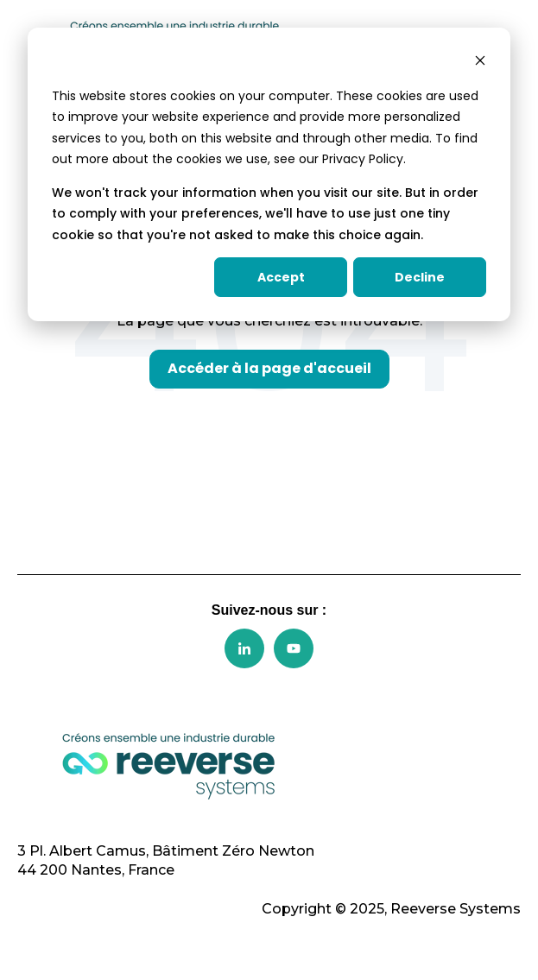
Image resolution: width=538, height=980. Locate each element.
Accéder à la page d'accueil (269, 368)
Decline (420, 277)
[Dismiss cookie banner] (480, 63)
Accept (281, 277)
